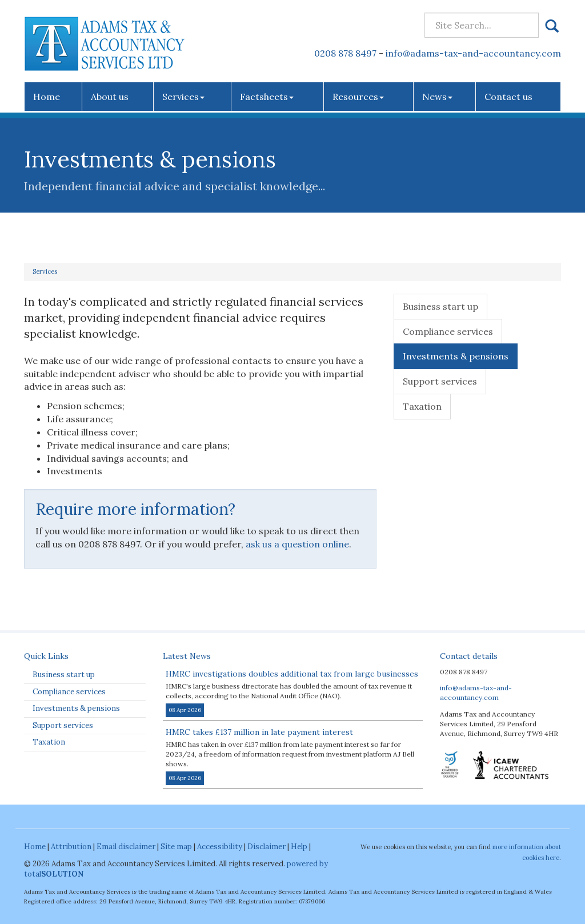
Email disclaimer (126, 847)
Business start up (440, 306)
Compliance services (448, 331)
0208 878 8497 (345, 53)
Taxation (422, 406)
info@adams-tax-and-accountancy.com (473, 53)
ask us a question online (297, 544)
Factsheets (267, 97)
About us (110, 97)
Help (299, 847)
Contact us (508, 97)
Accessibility (220, 847)
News (437, 97)
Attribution (71, 847)
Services (183, 97)
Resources (358, 97)
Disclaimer (267, 847)
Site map (176, 847)
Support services (440, 381)
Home (47, 97)
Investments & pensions (456, 356)
